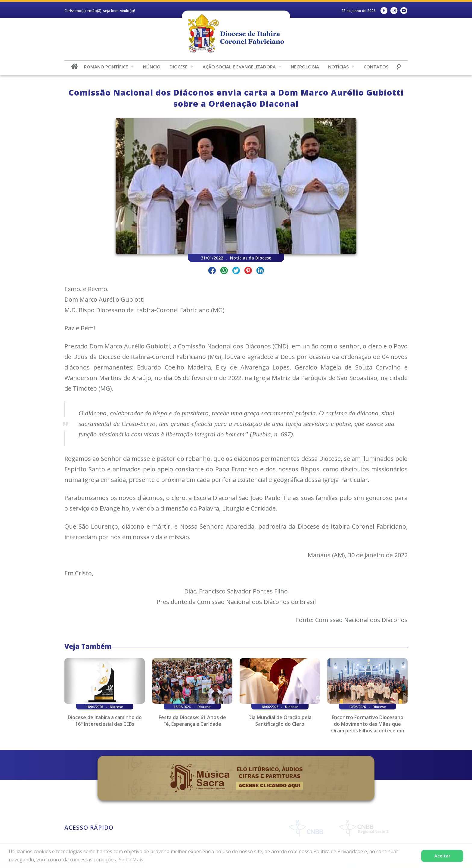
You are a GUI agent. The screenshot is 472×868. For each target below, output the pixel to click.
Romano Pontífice (106, 67)
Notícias (338, 67)
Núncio (152, 67)
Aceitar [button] (442, 856)
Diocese (179, 67)
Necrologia (305, 67)
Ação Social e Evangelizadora (239, 67)
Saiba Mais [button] (131, 860)
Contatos (376, 67)
